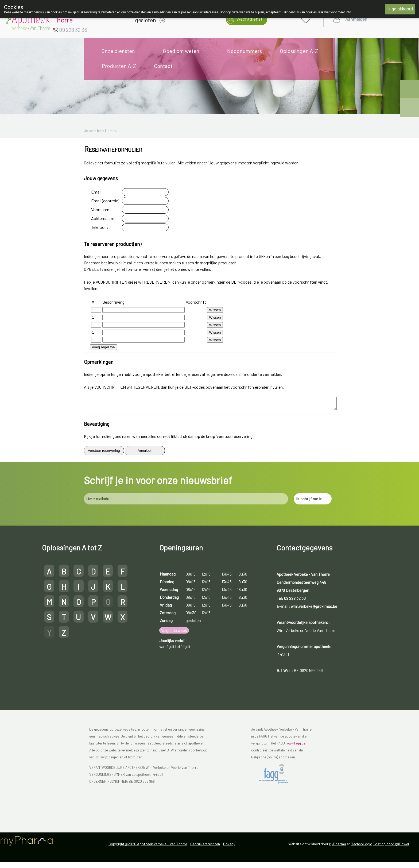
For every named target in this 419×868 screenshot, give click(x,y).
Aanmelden (356, 19)
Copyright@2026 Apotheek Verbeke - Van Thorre (148, 846)
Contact (163, 66)
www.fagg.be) (296, 746)
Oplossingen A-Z (299, 51)
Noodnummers (245, 51)
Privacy (229, 846)
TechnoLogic (362, 846)
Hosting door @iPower (391, 846)
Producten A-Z (119, 66)
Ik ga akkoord (400, 9)
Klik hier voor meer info (335, 12)
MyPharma (338, 846)
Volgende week (174, 633)
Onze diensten (118, 51)
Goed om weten (181, 51)
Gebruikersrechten (205, 846)
